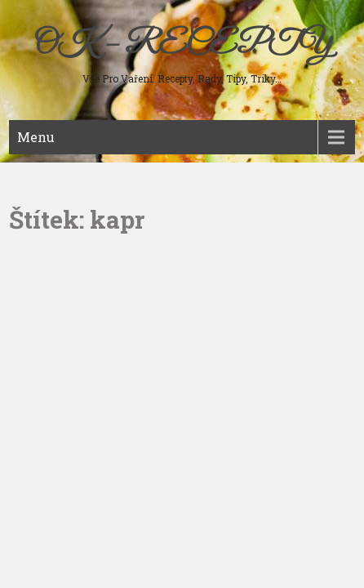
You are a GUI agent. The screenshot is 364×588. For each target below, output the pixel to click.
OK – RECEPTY (182, 45)
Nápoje (37, 276)
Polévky (40, 198)
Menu (36, 137)
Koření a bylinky (60, 302)
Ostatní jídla (49, 328)
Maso (34, 171)
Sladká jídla (48, 250)
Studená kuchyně (61, 224)
